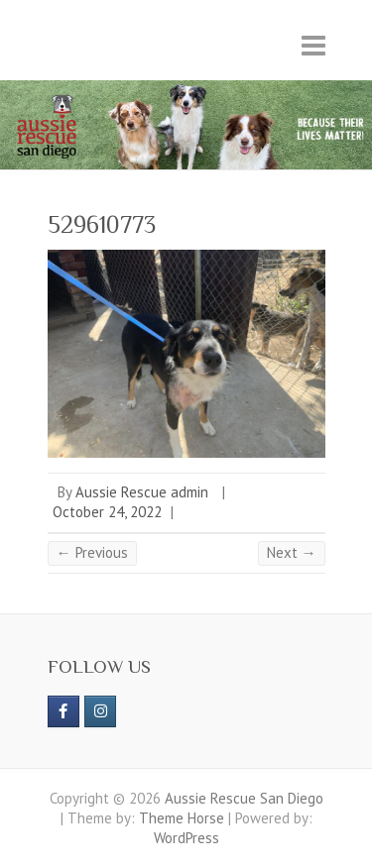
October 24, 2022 (107, 512)
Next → (292, 552)
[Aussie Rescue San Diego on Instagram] (100, 711)
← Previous (92, 552)
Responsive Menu (313, 45)
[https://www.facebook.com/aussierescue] (63, 711)
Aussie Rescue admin (142, 492)
